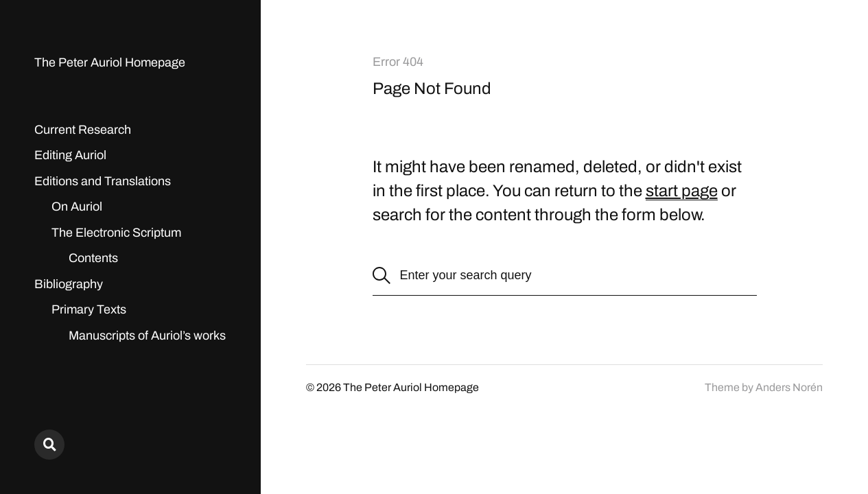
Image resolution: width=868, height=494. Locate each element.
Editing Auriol (70, 155)
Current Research (83, 130)
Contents (93, 258)
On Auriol (77, 207)
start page (682, 191)
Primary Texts (89, 309)
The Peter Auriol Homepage (110, 62)
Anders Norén (789, 387)
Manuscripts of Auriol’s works (147, 336)
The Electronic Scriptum (116, 233)
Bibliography (69, 284)
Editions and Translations (103, 181)
